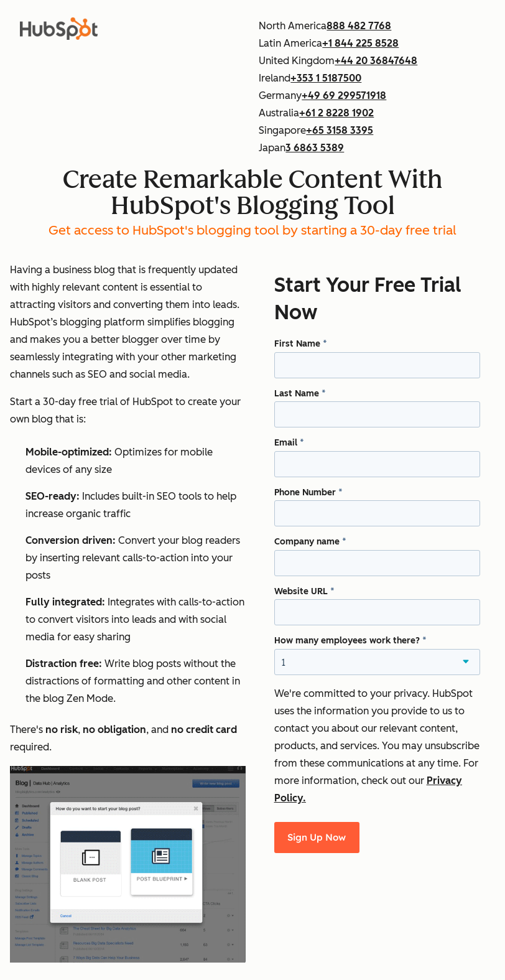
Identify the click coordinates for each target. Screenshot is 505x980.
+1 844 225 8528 (360, 43)
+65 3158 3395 (340, 130)
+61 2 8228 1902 (336, 113)
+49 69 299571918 (344, 96)
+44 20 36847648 (376, 61)
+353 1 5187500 (326, 78)
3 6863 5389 (315, 148)
